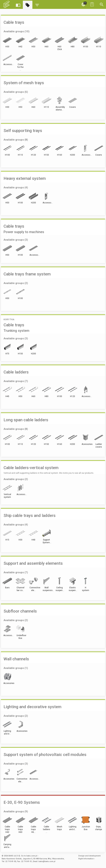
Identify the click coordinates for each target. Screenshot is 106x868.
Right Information (86, 859)
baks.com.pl (32, 856)
